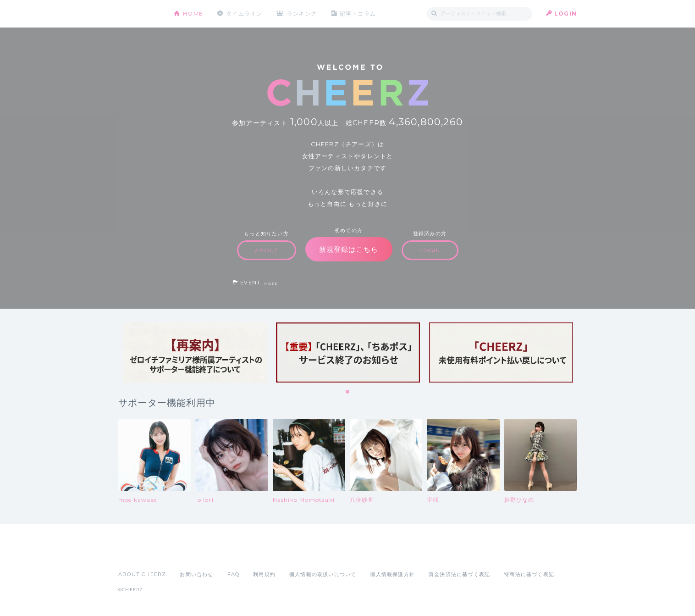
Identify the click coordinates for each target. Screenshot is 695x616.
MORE (271, 284)
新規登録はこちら (349, 249)
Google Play (188, 554)
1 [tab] (348, 392)
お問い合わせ (196, 574)
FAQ (234, 574)
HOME (193, 14)
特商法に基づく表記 (529, 574)
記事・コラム (358, 14)
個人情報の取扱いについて (323, 574)
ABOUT (267, 250)
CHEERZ (139, 14)
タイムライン (244, 14)
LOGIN (565, 14)
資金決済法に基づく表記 (459, 574)
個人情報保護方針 (392, 574)
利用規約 (264, 574)
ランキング (302, 14)
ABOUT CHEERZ (142, 574)
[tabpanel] (195, 352)
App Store (139, 554)
